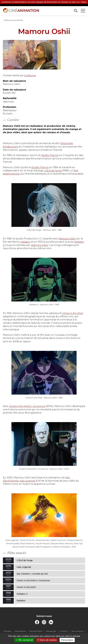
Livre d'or (64, 631)
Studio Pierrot (50, 155)
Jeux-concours (77, 631)
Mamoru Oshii (67, 239)
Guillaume (30, 75)
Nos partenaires (36, 631)
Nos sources (51, 631)
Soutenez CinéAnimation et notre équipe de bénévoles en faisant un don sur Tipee (44, 2)
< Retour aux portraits (13, 20)
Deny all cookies (47, 640)
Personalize (67, 640)
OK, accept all (24, 640)
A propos (7, 631)
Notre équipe (20, 631)
